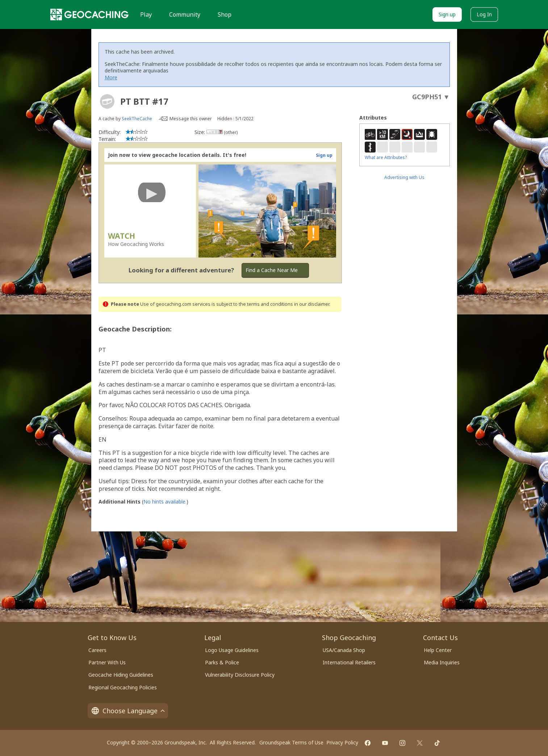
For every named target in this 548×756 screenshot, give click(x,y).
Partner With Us (107, 662)
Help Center (438, 650)
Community (185, 14)
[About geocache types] (107, 101)
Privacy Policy (342, 742)
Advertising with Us (404, 177)
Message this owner (191, 119)
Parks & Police (222, 662)
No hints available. (165, 502)
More (111, 77)
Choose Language (128, 711)
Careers (97, 650)
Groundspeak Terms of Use (291, 742)
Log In (484, 14)
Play (146, 14)
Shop (225, 14)
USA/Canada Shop (344, 650)
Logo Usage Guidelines (232, 650)
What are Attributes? (386, 157)
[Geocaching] (89, 14)
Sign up (447, 14)
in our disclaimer (312, 304)
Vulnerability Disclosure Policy (240, 675)
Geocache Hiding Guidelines (121, 675)
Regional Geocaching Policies (123, 687)
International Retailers (349, 662)
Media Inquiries (442, 662)
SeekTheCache (137, 119)
